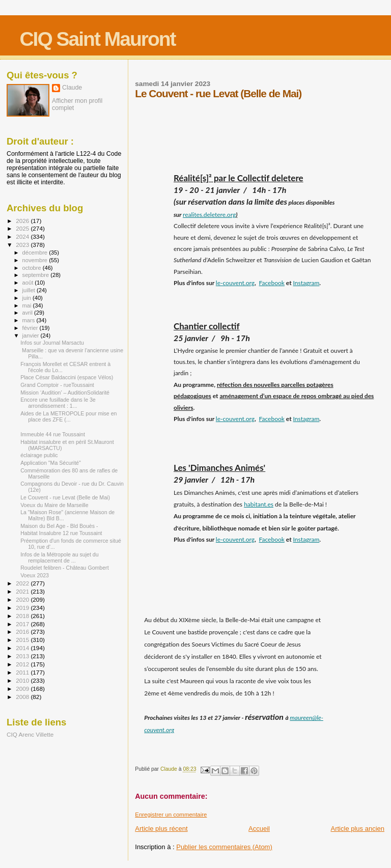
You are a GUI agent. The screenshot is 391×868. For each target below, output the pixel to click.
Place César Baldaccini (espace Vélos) (67, 377)
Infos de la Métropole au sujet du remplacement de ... (59, 557)
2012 (23, 664)
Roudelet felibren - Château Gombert (64, 568)
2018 (23, 616)
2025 (23, 228)
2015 (23, 640)
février (31, 328)
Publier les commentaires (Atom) (224, 847)
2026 (23, 221)
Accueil (259, 829)
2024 (23, 236)
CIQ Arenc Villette (30, 734)
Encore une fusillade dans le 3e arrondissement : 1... (58, 403)
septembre (37, 275)
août (29, 283)
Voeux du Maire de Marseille (54, 505)
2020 (23, 599)
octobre (33, 268)
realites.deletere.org (209, 215)
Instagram (306, 283)
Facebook (272, 283)
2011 (23, 672)
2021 (23, 591)
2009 (23, 689)
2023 (23, 245)
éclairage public (39, 455)
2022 (23, 583)
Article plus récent (161, 829)
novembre (36, 260)
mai (28, 305)
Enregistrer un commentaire (171, 815)
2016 (23, 632)
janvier (32, 335)
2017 (23, 624)
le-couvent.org (235, 283)
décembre (36, 253)
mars (30, 320)
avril (29, 313)
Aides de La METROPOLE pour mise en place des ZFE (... (68, 416)
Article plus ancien (358, 829)
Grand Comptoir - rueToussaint (57, 385)
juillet (30, 290)
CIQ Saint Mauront (97, 39)
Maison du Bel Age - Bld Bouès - (59, 526)
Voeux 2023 (35, 575)
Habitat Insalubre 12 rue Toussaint (61, 533)
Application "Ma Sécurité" (51, 463)
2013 (23, 656)
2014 (23, 648)
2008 (23, 697)
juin (27, 298)
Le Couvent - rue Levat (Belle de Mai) (65, 497)
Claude (72, 88)
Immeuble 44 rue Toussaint (53, 434)
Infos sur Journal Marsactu (52, 343)
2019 (23, 608)
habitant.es (259, 504)
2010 (23, 680)
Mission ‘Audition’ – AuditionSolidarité (65, 393)
